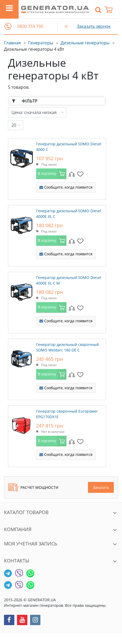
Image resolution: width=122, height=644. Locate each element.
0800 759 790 (30, 26)
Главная (12, 43)
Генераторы (41, 43)
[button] (8, 26)
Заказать (101, 487)
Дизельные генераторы (85, 43)
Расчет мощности (33, 487)
